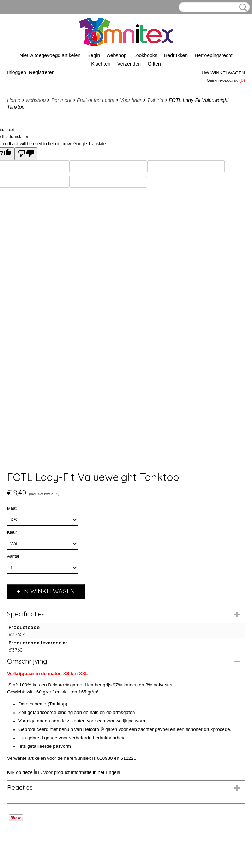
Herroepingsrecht (213, 55)
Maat (12, 508)
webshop (117, 55)
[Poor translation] (26, 154)
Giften (154, 64)
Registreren (42, 72)
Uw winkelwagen (223, 73)
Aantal (13, 556)
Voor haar (131, 100)
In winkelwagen (49, 591)
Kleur (12, 532)
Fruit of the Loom (96, 100)
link (38, 772)
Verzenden (129, 64)
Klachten (101, 64)
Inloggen (17, 72)
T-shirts (155, 100)
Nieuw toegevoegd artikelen (50, 55)
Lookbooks (145, 55)
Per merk (61, 100)
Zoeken (242, 7)
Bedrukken (176, 55)
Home (14, 100)
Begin (94, 55)
